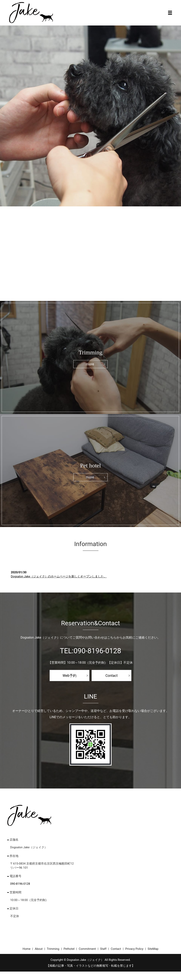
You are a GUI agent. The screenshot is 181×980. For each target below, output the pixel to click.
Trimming (53, 949)
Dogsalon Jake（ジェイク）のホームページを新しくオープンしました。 (59, 576)
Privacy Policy (134, 949)
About (39, 949)
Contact (111, 676)
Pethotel (69, 949)
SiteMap (153, 949)
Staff (103, 949)
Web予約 (70, 676)
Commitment (87, 949)
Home (26, 949)
